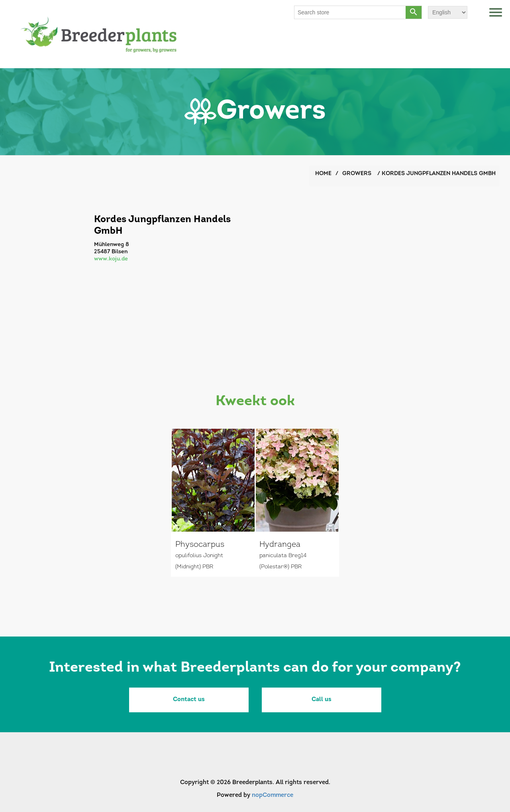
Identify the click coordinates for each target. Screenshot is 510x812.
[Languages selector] (448, 12)
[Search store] (350, 12)
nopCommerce (273, 795)
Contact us (189, 700)
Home (323, 174)
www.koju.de (111, 259)
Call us (322, 700)
